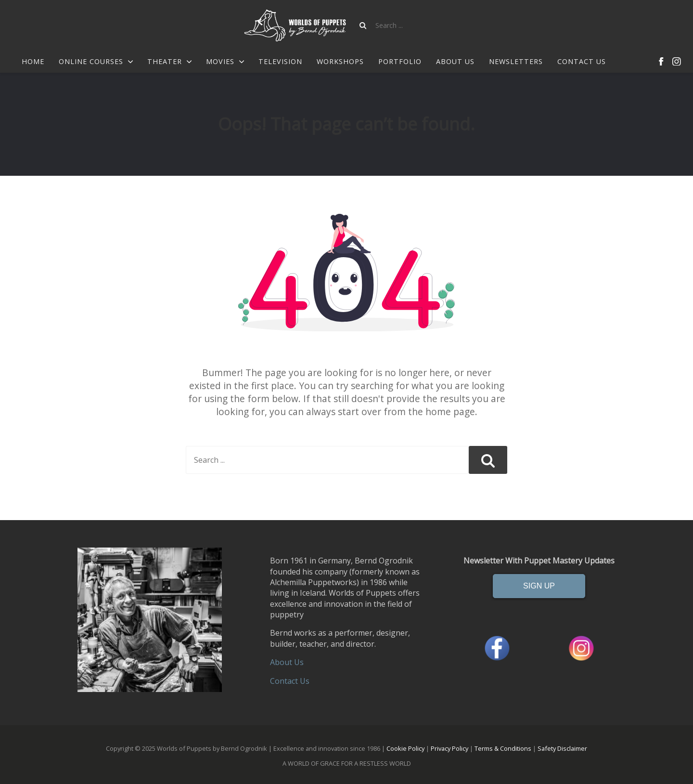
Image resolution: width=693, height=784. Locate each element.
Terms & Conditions (503, 748)
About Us (455, 62)
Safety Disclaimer (562, 748)
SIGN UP (539, 586)
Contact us (582, 62)
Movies (225, 62)
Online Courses (96, 62)
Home (33, 62)
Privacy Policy (449, 748)
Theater (169, 62)
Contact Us (290, 681)
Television (280, 62)
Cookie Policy (405, 748)
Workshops (340, 62)
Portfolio (400, 62)
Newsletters (516, 62)
